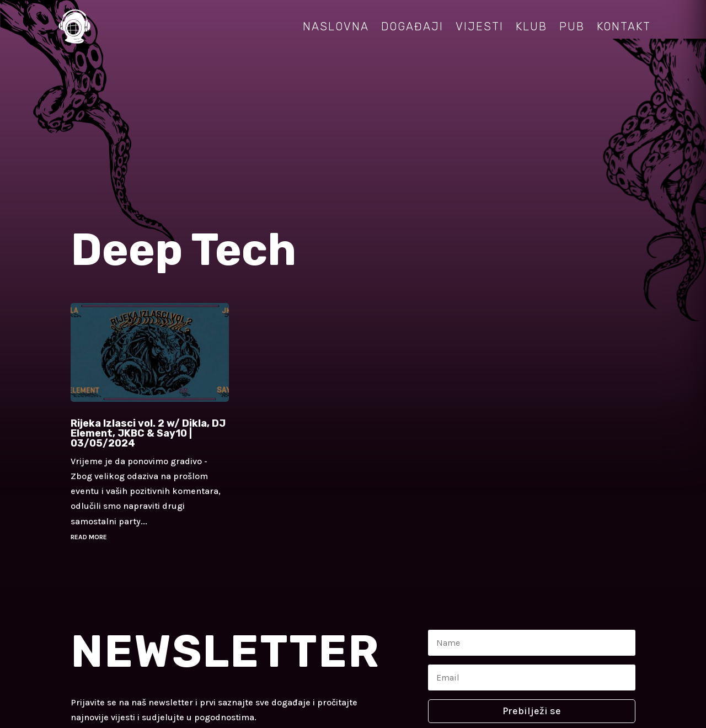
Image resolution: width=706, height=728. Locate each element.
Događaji (412, 26)
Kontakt (624, 26)
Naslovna (336, 26)
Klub (531, 26)
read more (89, 537)
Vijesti (480, 26)
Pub (572, 26)
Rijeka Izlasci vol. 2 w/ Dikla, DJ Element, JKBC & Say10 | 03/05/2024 (148, 433)
